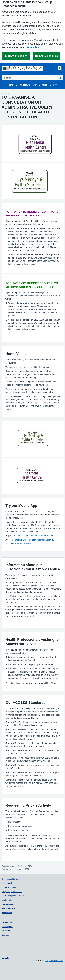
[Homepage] (9, 68)
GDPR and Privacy (10, 887)
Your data (6, 931)
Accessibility (7, 922)
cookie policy (32, 47)
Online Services (40, 85)
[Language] (61, 68)
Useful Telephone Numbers (13, 896)
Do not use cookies (46, 56)
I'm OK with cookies (16, 56)
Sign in (5, 957)
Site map (6, 935)
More (53, 85)
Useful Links (7, 900)
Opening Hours (23, 85)
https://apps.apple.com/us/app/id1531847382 (33, 536)
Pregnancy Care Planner (12, 892)
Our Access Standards (11, 879)
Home (10, 85)
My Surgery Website (55, 961)
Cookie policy (8, 927)
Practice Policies (9, 908)
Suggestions (7, 913)
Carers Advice (8, 883)
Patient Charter (8, 904)
